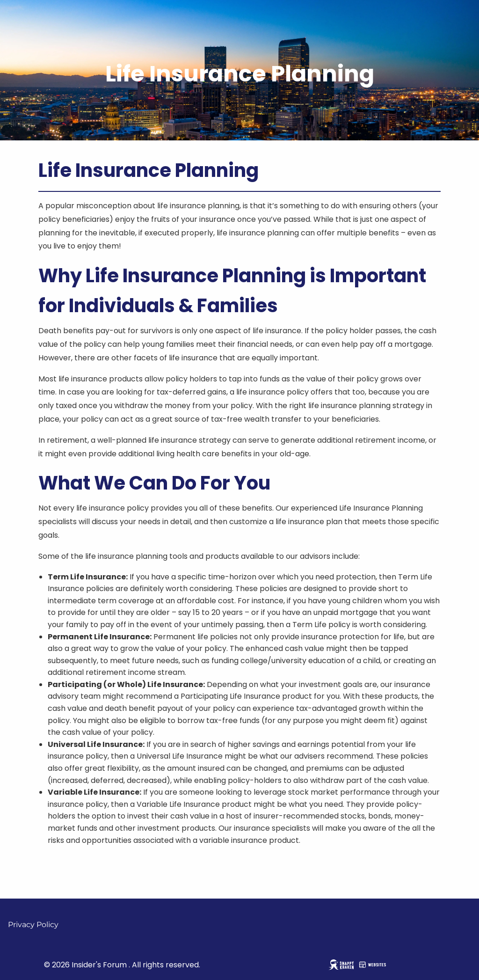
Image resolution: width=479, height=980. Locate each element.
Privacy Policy (33, 925)
